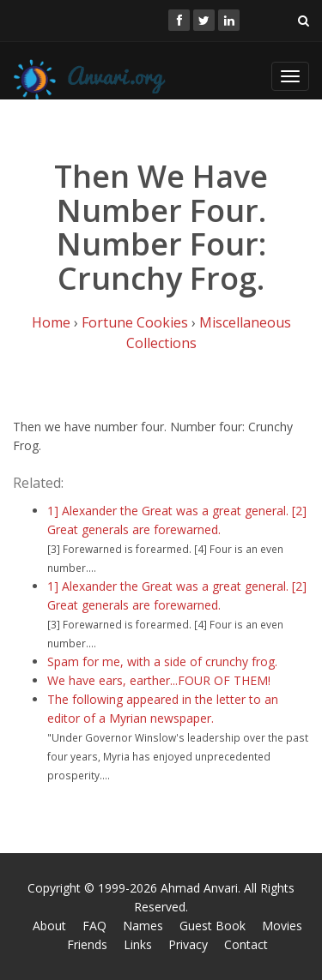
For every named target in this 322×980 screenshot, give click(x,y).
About (49, 926)
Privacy (188, 944)
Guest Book (213, 926)
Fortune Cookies (135, 322)
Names (143, 926)
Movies (282, 926)
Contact (246, 944)
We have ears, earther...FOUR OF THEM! (159, 680)
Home (51, 322)
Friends (87, 944)
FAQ (94, 926)
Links (138, 944)
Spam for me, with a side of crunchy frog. (162, 661)
